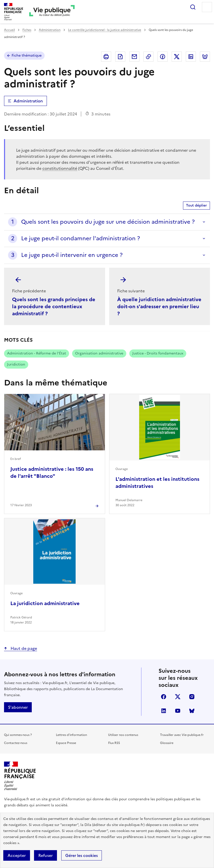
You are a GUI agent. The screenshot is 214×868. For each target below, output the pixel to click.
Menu (207, 7)
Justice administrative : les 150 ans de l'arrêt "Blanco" (52, 472)
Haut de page (23, 648)
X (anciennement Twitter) (178, 697)
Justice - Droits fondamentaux (158, 353)
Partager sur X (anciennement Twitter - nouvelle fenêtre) (177, 57)
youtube (178, 711)
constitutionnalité (60, 168)
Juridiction (16, 364)
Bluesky (192, 711)
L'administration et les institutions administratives (157, 483)
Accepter (17, 855)
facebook (164, 697)
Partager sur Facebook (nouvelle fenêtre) (163, 57)
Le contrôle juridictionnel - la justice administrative (105, 30)
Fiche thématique (27, 55)
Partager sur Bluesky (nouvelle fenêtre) (205, 57)
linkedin (164, 711)
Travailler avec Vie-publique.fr (182, 735)
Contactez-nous (16, 743)
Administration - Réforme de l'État (37, 353)
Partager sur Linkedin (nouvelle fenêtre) (191, 57)
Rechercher (193, 7)
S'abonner (18, 707)
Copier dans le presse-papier (148, 57)
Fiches (27, 30)
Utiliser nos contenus (123, 735)
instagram (192, 697)
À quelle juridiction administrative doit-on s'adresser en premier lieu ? (159, 306)
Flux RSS (114, 743)
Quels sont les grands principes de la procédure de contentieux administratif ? (54, 306)
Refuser (45, 855)
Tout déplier (196, 205)
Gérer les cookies (82, 855)
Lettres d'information (71, 735)
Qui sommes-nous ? (18, 735)
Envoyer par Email (134, 57)
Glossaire (167, 743)
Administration (50, 30)
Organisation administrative (99, 353)
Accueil (9, 30)
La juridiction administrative (45, 603)
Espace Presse (66, 743)
